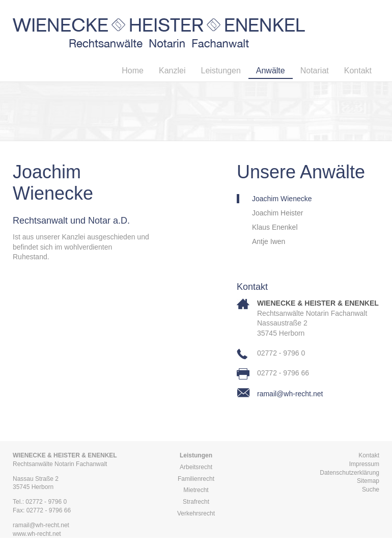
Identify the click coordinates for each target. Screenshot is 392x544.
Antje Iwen (269, 241)
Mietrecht (196, 490)
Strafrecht (196, 502)
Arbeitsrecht (196, 467)
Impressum (364, 464)
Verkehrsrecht (196, 513)
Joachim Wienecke (282, 199)
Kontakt (369, 455)
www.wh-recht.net (37, 534)
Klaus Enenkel (275, 227)
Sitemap (368, 481)
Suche (371, 489)
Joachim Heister (277, 213)
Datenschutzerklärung (349, 473)
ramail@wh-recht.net (290, 394)
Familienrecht (196, 479)
